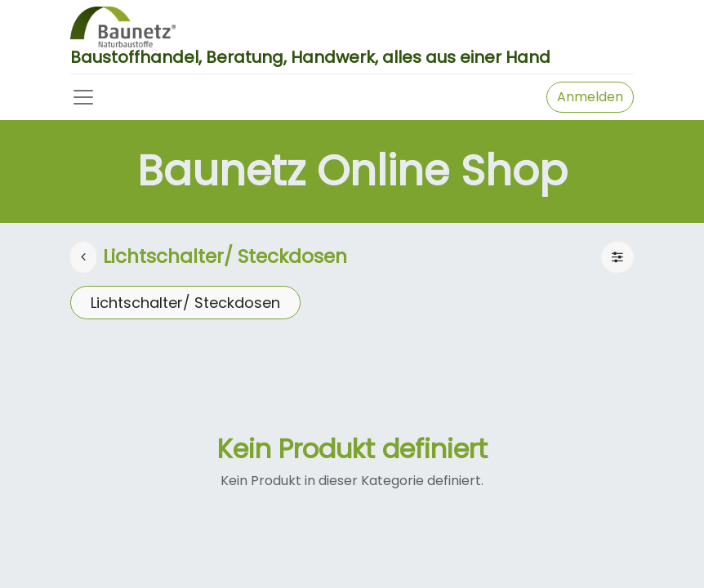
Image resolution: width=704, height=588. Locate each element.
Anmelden (590, 97)
